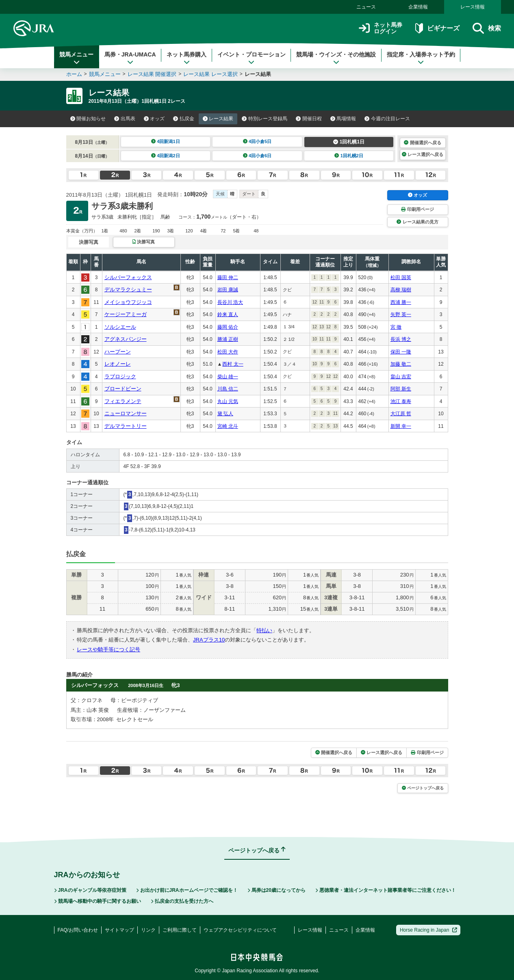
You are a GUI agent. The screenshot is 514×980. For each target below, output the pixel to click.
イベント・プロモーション (252, 58)
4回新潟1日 (166, 141)
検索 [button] (487, 28)
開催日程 (309, 119)
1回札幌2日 (349, 156)
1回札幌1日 (349, 142)
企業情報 (418, 7)
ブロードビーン (123, 389)
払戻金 (184, 119)
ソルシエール (120, 327)
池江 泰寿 (401, 401)
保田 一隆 (401, 352)
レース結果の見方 (417, 222)
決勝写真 (144, 242)
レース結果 (218, 119)
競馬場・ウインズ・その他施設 (336, 58)
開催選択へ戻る (422, 143)
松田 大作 (228, 352)
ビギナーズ (437, 28)
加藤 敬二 (401, 364)
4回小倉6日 (257, 156)
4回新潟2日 (166, 156)
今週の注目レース (387, 119)
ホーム (74, 74)
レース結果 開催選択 (152, 74)
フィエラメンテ (123, 401)
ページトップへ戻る (423, 788)
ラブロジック (120, 376)
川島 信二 (228, 389)
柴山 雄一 (228, 377)
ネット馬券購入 (187, 58)
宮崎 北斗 (228, 426)
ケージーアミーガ (126, 314)
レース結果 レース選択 (210, 74)
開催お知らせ (88, 119)
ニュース (366, 7)
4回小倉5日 (257, 141)
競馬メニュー (76, 58)
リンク (148, 930)
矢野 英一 (401, 314)
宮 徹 (396, 327)
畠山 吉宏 (401, 377)
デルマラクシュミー (128, 289)
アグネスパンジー (126, 339)
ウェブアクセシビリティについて (240, 930)
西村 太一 (233, 364)
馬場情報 (343, 119)
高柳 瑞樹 (401, 290)
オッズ (154, 119)
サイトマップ (119, 930)
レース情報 (473, 7)
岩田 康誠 (228, 290)
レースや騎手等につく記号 (108, 649)
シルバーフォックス (128, 277)
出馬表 (125, 119)
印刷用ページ (417, 209)
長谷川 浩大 (230, 302)
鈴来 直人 (228, 314)
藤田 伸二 (228, 278)
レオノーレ (118, 364)
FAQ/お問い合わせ (78, 930)
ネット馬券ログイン (381, 28)
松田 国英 (401, 278)
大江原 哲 (401, 414)
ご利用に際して (180, 930)
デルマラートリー (126, 426)
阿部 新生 (401, 389)
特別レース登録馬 (265, 119)
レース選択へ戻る (423, 154)
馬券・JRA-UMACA (130, 58)
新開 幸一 (401, 426)
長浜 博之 (401, 339)
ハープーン (118, 352)
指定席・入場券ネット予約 (421, 58)
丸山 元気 (228, 401)
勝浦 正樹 (228, 339)
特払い (264, 630)
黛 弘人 (225, 414)
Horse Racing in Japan (428, 930)
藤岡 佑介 (228, 327)
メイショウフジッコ (128, 302)
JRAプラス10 (209, 640)
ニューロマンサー (126, 413)
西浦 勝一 (401, 302)
